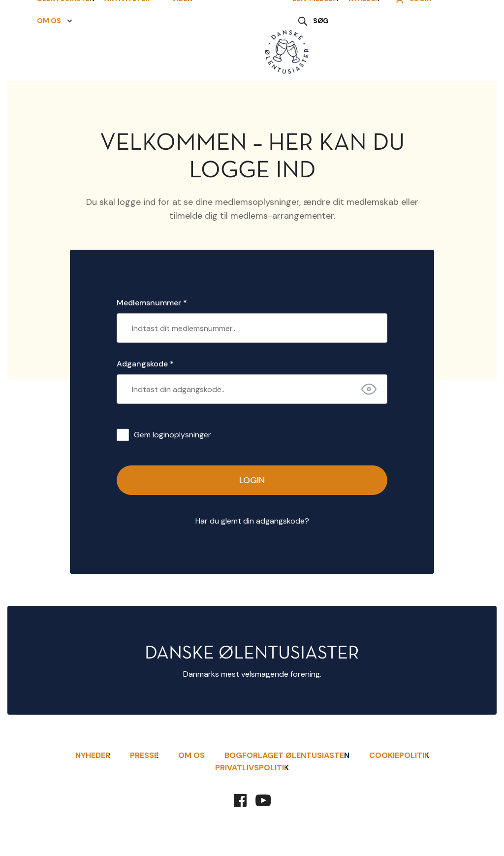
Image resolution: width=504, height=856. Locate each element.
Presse (144, 755)
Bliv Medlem (315, 41)
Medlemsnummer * (152, 303)
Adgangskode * (145, 364)
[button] (128, 42)
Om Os (191, 755)
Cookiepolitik (399, 755)
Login (252, 480)
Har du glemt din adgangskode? (252, 521)
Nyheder (364, 41)
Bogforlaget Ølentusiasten (287, 755)
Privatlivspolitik (252, 768)
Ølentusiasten (61, 41)
